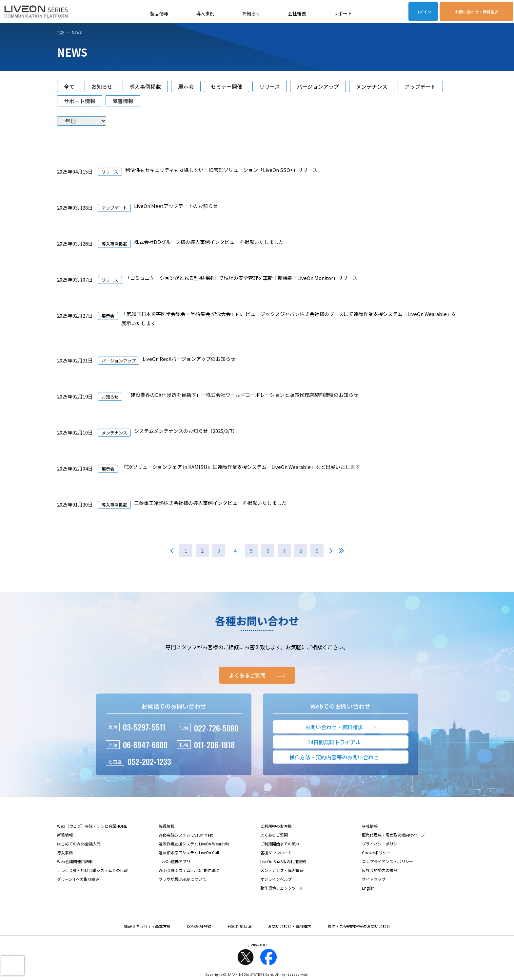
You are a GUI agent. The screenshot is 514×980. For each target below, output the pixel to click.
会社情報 (370, 826)
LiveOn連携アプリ (175, 861)
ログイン (423, 12)
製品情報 (159, 13)
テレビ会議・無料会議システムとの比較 (92, 870)
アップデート (420, 86)
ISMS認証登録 (199, 926)
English (368, 888)
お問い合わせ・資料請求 (477, 12)
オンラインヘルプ (276, 879)
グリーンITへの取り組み (78, 879)
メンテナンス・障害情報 (282, 870)
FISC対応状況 (240, 926)
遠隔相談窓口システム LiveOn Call (189, 852)
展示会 (186, 86)
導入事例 (205, 13)
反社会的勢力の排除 (380, 870)
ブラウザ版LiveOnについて (182, 879)
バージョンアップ (318, 86)
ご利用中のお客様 (276, 826)
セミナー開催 (227, 86)
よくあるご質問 (274, 835)
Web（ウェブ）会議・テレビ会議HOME (92, 826)
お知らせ (251, 13)
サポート (343, 13)
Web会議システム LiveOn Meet (186, 835)
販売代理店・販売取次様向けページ (393, 835)
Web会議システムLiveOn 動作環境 (189, 870)
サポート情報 (80, 101)
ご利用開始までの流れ (280, 844)
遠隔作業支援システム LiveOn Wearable (194, 844)
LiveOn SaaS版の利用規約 (283, 861)
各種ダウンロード (276, 852)
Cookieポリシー (376, 852)
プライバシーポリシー (382, 844)
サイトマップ (374, 879)
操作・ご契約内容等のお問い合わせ (359, 926)
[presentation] (13, 966)
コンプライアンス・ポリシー (387, 861)
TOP (61, 32)
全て (69, 86)
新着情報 (65, 835)
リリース (270, 86)
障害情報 (123, 101)
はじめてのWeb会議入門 (79, 844)
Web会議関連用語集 (75, 861)
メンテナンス (372, 86)
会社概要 (297, 13)
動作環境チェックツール (282, 888)
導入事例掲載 (145, 86)
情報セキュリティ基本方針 (147, 926)
